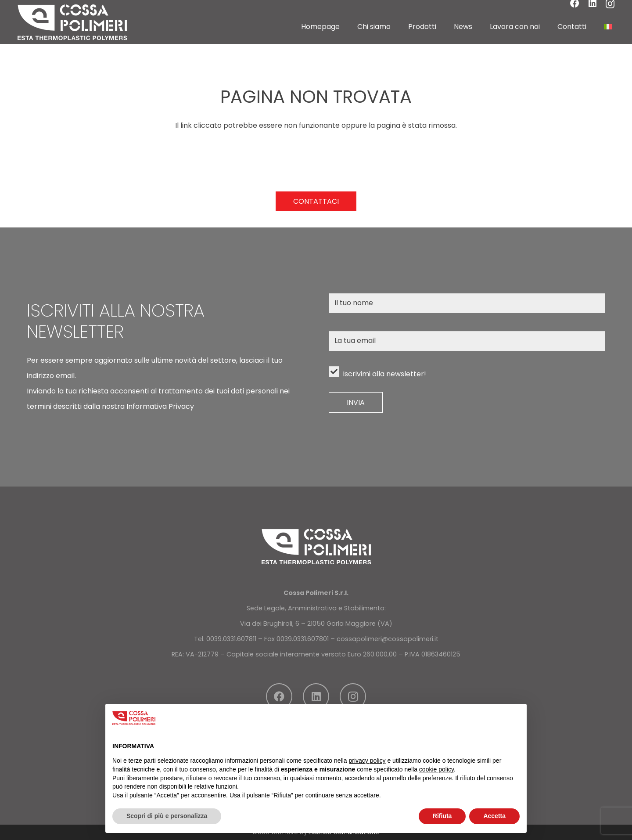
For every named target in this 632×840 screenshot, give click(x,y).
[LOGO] (72, 22)
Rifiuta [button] (442, 816)
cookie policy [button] (436, 769)
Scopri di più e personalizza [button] (167, 816)
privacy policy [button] (367, 761)
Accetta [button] (494, 816)
